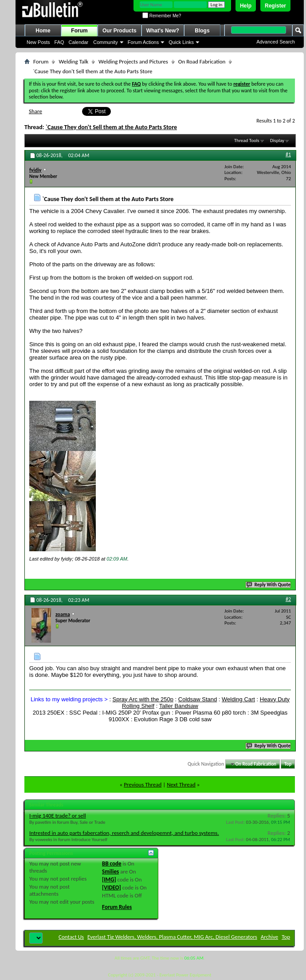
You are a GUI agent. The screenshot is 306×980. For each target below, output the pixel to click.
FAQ (59, 42)
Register (275, 6)
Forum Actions (143, 42)
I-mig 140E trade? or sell (58, 816)
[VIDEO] (112, 887)
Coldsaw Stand (198, 699)
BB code (112, 863)
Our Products (120, 31)
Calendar (79, 42)
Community (106, 42)
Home (43, 31)
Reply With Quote (269, 585)
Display (277, 140)
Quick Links (181, 42)
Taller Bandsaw (179, 706)
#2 (288, 599)
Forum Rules (117, 907)
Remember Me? (162, 16)
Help (246, 6)
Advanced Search (276, 42)
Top (288, 764)
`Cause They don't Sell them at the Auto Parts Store (111, 127)
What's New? (163, 31)
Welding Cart (238, 699)
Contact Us (71, 937)
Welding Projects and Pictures (133, 61)
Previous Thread (143, 784)
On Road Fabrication (202, 61)
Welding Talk (73, 61)
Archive (269, 937)
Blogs (202, 31)
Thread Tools (247, 140)
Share (35, 111)
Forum (79, 31)
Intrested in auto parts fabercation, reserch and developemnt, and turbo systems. (124, 833)
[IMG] (109, 879)
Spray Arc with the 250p (143, 699)
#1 (288, 154)
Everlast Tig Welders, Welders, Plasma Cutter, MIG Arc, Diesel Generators (172, 937)
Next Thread (181, 784)
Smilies (110, 871)
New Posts (38, 42)
